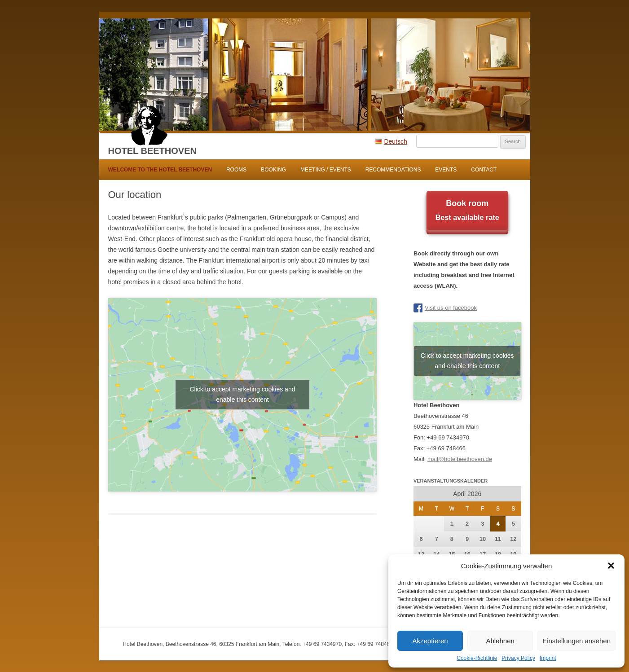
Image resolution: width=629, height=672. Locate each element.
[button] (611, 566)
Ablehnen (500, 641)
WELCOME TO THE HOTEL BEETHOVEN (160, 170)
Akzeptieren (430, 641)
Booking (273, 170)
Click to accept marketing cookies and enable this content (242, 394)
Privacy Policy (518, 658)
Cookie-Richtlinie (477, 658)
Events (446, 170)
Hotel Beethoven (152, 151)
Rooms (236, 170)
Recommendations (393, 170)
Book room (467, 212)
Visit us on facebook (451, 308)
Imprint (548, 658)
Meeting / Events (326, 170)
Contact (484, 170)
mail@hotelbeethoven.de (460, 459)
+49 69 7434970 (448, 437)
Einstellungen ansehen (576, 641)
